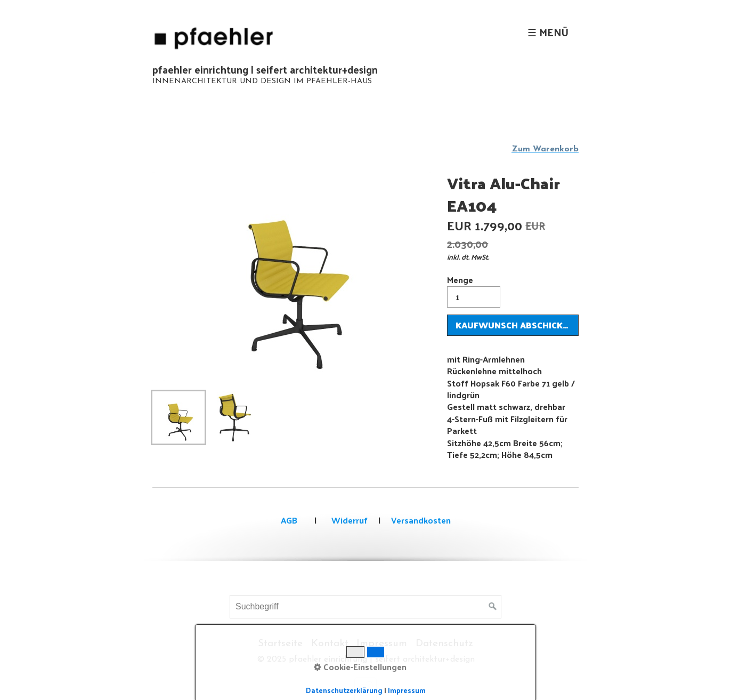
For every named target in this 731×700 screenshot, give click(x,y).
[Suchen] (493, 607)
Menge (474, 290)
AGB (289, 520)
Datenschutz (444, 644)
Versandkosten (421, 520)
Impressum (382, 644)
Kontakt (330, 644)
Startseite (280, 644)
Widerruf (348, 520)
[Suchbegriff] (365, 607)
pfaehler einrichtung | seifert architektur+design (265, 69)
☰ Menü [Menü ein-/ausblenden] (548, 32)
